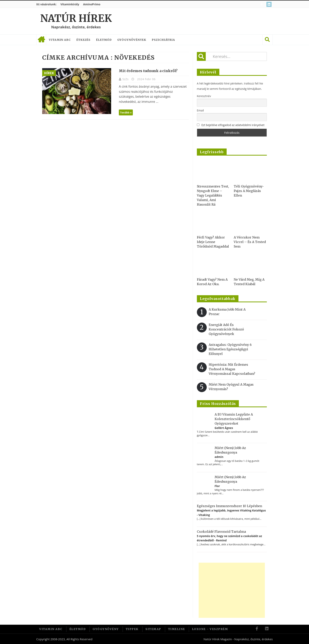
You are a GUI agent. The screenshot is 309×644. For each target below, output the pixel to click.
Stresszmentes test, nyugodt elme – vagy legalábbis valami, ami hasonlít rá (213, 195)
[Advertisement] (232, 590)
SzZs (124, 79)
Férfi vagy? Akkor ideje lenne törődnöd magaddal (213, 242)
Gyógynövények (132, 40)
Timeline (177, 629)
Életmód (104, 40)
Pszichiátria (163, 40)
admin (219, 457)
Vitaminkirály (70, 4)
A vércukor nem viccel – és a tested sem (250, 242)
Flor (217, 486)
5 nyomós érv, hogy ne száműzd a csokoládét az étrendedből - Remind (229, 538)
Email (200, 110)
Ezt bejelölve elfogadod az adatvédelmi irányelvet (233, 125)
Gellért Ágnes (224, 428)
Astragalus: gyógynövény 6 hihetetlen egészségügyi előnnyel (230, 349)
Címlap (41, 40)
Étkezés (83, 40)
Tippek (132, 629)
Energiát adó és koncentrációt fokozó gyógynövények (226, 329)
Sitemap (153, 629)
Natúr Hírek (76, 18)
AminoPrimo (92, 4)
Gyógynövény (106, 629)
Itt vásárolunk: (46, 4)
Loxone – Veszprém (210, 629)
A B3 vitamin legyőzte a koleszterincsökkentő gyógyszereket (234, 419)
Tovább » (124, 112)
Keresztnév (204, 96)
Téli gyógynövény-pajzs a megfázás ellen (249, 191)
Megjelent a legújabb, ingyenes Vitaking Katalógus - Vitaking (231, 513)
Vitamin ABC (60, 40)
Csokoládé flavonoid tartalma (221, 532)
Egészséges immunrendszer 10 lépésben (229, 506)
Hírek (49, 73)
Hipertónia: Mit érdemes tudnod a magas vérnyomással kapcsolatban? (232, 369)
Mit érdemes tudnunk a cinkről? (146, 71)
